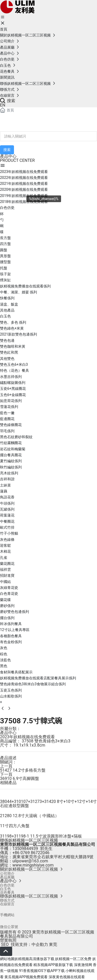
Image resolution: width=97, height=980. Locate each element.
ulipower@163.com (30, 861)
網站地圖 (7, 959)
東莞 (53, 944)
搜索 (8, 101)
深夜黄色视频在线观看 (67, 977)
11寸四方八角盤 (15, 826)
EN (3, 105)
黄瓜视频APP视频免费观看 (26, 977)
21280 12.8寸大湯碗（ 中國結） (29, 816)
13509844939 (25, 849)
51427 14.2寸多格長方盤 (23, 770)
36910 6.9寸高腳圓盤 (20, 778)
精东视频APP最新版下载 (53, 965)
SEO (4, 944)
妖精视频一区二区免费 (73, 959)
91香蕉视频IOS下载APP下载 (42, 971)
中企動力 (40, 944)
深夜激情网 (83, 965)
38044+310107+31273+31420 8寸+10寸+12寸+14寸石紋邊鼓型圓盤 (48, 804)
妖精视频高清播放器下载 (34, 959)
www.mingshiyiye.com (33, 865)
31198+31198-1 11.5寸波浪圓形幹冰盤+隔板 (41, 836)
